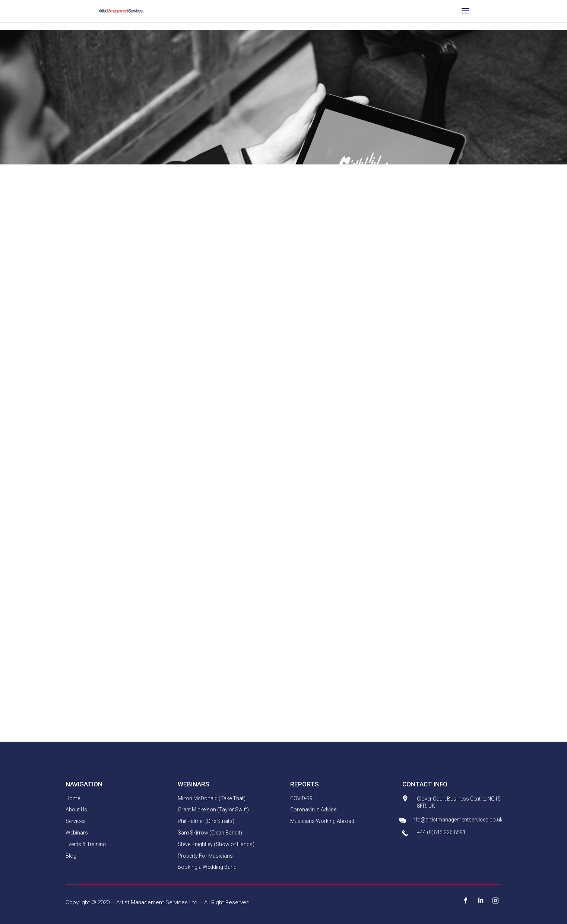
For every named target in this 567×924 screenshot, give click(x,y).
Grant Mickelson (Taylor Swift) (213, 810)
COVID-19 (301, 798)
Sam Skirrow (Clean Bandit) (210, 833)
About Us (76, 810)
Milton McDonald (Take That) (212, 798)
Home (73, 798)
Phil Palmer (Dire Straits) (206, 821)
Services (76, 821)
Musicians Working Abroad (322, 821)
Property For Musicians (205, 856)
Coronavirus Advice (313, 810)
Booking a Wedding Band (207, 867)
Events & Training (86, 844)
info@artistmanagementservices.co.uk (457, 820)
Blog (71, 856)
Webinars (77, 833)
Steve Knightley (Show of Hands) (216, 844)
